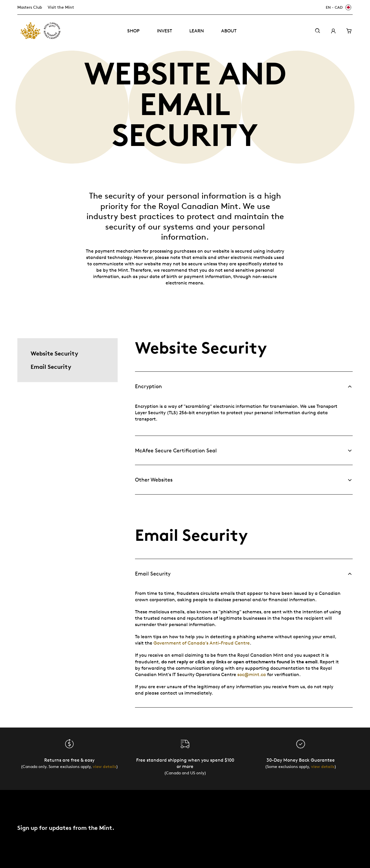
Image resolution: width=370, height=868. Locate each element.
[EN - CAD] (338, 7)
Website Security (54, 353)
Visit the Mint (61, 7)
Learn (197, 31)
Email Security (51, 367)
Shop (133, 31)
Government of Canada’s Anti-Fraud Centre (202, 643)
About (229, 31)
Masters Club (30, 7)
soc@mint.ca (252, 674)
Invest (164, 31)
